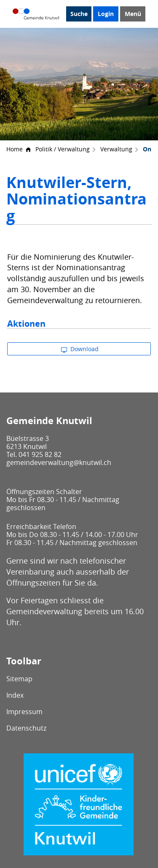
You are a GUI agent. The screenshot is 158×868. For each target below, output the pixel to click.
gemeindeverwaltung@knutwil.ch (59, 462)
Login (106, 14)
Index (15, 695)
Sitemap (19, 679)
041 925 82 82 (40, 454)
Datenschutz (26, 728)
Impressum (24, 712)
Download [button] (80, 349)
